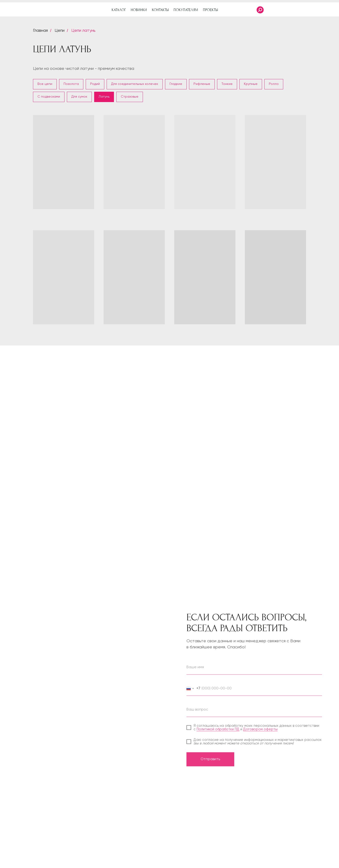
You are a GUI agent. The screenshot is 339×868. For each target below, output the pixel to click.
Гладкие (176, 84)
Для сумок (79, 97)
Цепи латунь (83, 31)
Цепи (60, 31)
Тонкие (227, 84)
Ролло (274, 84)
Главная (40, 31)
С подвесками (49, 97)
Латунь (104, 97)
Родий (95, 84)
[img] (326, 10)
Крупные (251, 84)
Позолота (71, 84)
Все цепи (45, 84)
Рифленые (202, 84)
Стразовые (130, 97)
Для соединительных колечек (135, 84)
